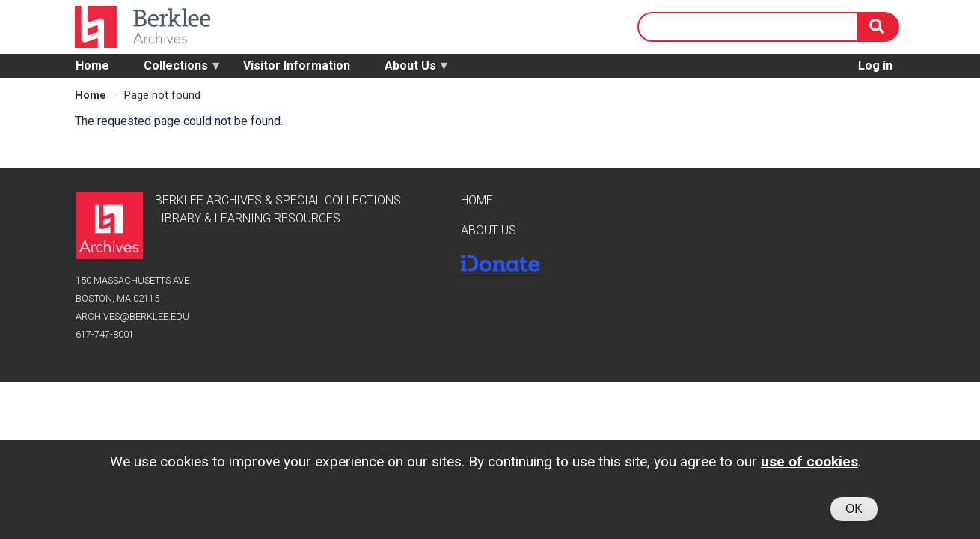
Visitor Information (297, 66)
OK (854, 512)
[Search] (878, 27)
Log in (875, 66)
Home (92, 66)
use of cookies (809, 465)
